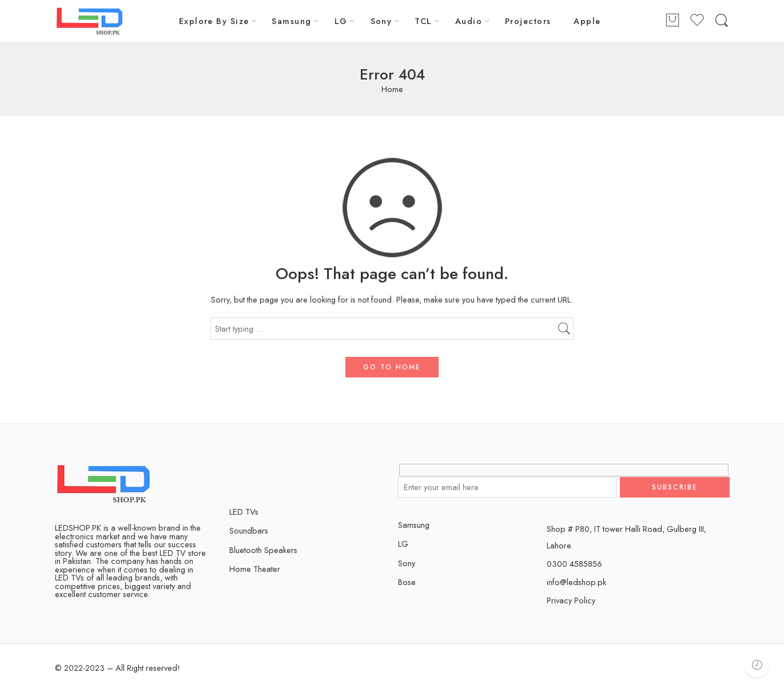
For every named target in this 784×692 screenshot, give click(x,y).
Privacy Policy (571, 600)
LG (341, 21)
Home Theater (255, 569)
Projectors (528, 21)
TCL (423, 21)
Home (392, 90)
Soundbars (249, 530)
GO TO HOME (392, 367)
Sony (381, 21)
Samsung (291, 21)
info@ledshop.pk (576, 582)
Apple (587, 21)
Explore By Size (214, 21)
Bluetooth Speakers (263, 550)
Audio (469, 21)
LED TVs (244, 512)
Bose (407, 582)
